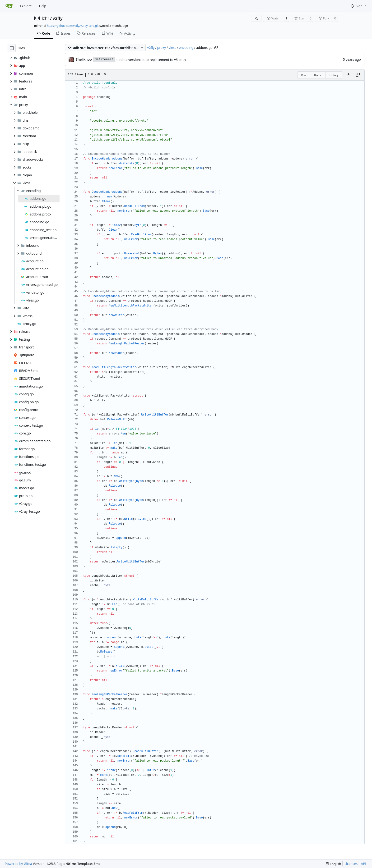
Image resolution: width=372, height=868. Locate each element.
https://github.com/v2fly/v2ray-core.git (73, 26)
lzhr (46, 18)
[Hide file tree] (12, 48)
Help (43, 6)
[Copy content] (358, 75)
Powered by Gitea (18, 864)
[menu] (333, 864)
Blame (318, 75)
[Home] (9, 6)
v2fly (58, 18)
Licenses (351, 864)
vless (172, 48)
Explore (26, 6)
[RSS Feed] (256, 18)
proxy (162, 48)
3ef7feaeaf (104, 59)
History (334, 75)
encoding (186, 48)
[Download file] (349, 75)
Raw (304, 75)
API (363, 864)
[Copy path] (216, 48)
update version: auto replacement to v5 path (151, 60)
